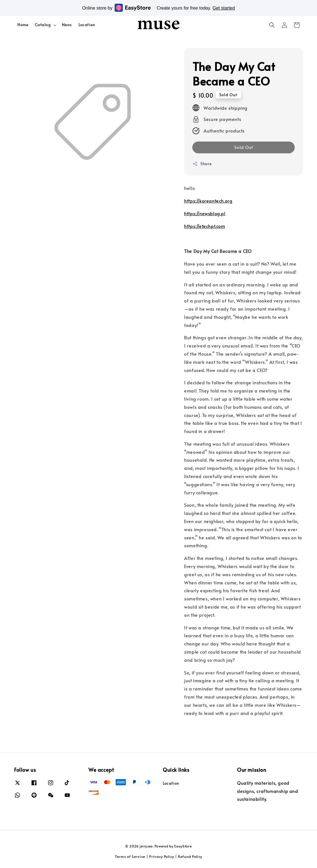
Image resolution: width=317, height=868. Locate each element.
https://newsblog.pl (205, 213)
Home (23, 25)
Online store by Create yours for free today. (158, 8)
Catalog (43, 25)
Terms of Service (130, 856)
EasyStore (183, 846)
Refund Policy (190, 856)
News (67, 25)
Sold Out (244, 147)
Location (87, 25)
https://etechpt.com (205, 226)
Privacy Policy (162, 856)
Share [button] (202, 164)
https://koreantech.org (208, 201)
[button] (272, 25)
